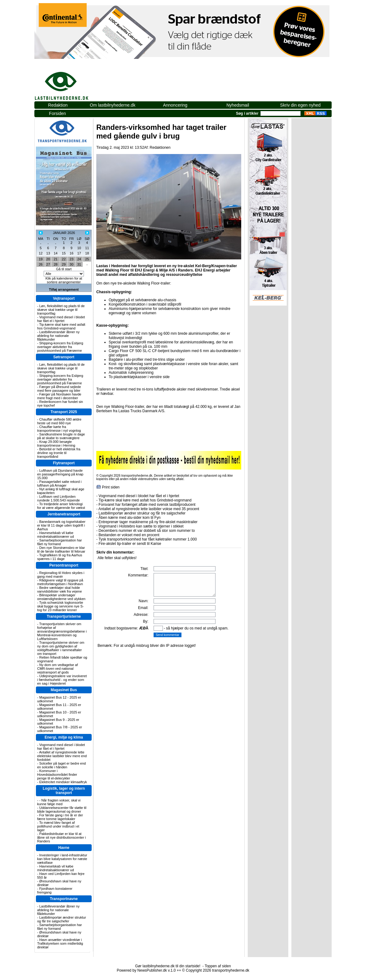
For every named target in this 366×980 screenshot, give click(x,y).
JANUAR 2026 (64, 233)
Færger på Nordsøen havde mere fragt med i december (59, 396)
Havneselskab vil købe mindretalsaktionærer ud (56, 535)
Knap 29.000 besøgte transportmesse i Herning (56, 444)
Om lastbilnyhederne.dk (113, 105)
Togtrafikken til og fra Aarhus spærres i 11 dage (60, 557)
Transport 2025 (64, 412)
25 (87, 259)
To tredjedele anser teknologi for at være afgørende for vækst (61, 506)
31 (79, 264)
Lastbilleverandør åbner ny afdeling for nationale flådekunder (58, 336)
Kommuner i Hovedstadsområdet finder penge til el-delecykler (57, 775)
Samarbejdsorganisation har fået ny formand (59, 542)
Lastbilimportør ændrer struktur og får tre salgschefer (62, 919)
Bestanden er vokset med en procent (129, 535)
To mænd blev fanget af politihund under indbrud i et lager (58, 826)
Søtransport (64, 357)
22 (64, 259)
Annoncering (175, 105)
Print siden (111, 487)
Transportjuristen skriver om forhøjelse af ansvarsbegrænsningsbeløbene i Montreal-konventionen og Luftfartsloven (62, 631)
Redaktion (58, 105)
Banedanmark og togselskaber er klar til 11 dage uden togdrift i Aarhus (61, 525)
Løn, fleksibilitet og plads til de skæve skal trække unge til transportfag (61, 310)
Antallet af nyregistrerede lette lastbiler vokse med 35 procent (149, 509)
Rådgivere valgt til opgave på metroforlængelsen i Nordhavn (60, 582)
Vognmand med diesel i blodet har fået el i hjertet (61, 319)
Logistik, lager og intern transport (64, 791)
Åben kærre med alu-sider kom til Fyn (129, 518)
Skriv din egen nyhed (301, 105)
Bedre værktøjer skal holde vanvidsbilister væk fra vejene (59, 589)
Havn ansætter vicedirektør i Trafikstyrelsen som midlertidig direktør (60, 943)
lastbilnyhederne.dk (68, 82)
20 (48, 259)
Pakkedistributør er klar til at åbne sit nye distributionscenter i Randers (61, 837)
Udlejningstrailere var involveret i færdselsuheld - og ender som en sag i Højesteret (62, 680)
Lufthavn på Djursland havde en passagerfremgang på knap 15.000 (60, 474)
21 (55, 259)
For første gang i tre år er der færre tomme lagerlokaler (60, 817)
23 (72, 259)
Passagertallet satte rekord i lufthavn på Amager (59, 483)
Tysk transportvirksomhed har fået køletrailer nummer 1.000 (148, 539)
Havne (64, 848)
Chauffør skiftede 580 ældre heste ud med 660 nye (59, 421)
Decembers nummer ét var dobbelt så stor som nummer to (147, 531)
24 (79, 259)
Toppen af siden (218, 966)
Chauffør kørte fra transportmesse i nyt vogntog (59, 429)
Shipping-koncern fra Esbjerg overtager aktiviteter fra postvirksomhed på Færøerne (60, 347)
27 (48, 264)
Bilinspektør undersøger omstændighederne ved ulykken (61, 597)
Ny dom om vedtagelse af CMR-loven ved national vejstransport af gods (57, 669)
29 (64, 264)
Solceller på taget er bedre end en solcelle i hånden (61, 765)
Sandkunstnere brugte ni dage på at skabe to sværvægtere (61, 436)
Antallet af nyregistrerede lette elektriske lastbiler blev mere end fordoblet (62, 756)
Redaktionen (160, 148)
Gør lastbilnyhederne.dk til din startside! (168, 966)
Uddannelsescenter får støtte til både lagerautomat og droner (62, 810)
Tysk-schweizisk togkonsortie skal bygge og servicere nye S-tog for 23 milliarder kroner (60, 606)
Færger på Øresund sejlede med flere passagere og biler (59, 389)
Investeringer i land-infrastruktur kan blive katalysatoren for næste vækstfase (62, 859)
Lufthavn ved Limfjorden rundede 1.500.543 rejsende (59, 498)
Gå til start (64, 269)
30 (72, 264)
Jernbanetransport (64, 514)
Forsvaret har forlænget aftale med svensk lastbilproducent (147, 505)
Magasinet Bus (64, 690)
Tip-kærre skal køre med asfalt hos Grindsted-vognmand (61, 326)
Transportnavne (64, 899)
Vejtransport (64, 298)
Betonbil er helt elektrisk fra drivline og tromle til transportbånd (59, 453)
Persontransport (64, 565)
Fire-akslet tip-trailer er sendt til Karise (130, 544)
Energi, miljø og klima (64, 737)
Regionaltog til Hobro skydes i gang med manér (61, 575)
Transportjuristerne (64, 616)
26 (41, 264)
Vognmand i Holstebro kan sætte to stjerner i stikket (141, 526)
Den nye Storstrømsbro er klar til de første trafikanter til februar (61, 550)
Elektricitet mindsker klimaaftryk (63, 782)
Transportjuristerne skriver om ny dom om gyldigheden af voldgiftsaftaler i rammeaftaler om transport (61, 648)
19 (41, 259)
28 (55, 264)
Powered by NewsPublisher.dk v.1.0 (146, 970)
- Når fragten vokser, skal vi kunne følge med (59, 802)
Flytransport (64, 463)
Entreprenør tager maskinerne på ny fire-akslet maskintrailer (148, 522)
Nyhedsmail (238, 105)
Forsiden (57, 113)
